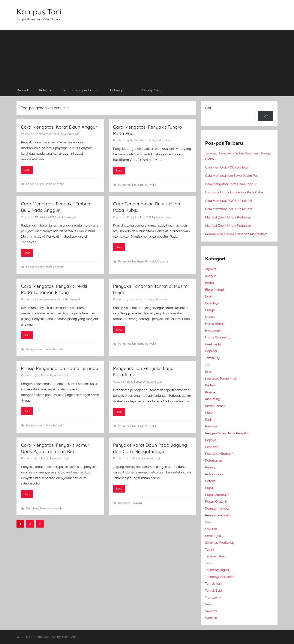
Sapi (208, 522)
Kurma (210, 392)
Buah (209, 296)
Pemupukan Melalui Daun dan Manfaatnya (236, 234)
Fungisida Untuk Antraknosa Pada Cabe (234, 192)
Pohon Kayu (214, 474)
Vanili (209, 604)
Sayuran (211, 529)
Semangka (213, 536)
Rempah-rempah (51, 508)
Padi (208, 420)
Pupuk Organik (216, 502)
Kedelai (211, 385)
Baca (27, 170)
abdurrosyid (72, 134)
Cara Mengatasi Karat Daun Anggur (59, 127)
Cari (208, 108)
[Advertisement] (147, 56)
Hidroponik (213, 331)
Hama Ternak (215, 324)
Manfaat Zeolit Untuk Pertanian (228, 217)
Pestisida (212, 447)
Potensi (211, 481)
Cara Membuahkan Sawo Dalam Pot (231, 176)
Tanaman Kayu (216, 556)
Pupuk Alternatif (217, 495)
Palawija (137, 503)
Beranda (23, 90)
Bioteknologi (214, 290)
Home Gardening (218, 337)
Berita (209, 283)
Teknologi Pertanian (220, 577)
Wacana (163, 262)
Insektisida (213, 344)
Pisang (210, 467)
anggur (210, 276)
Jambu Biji (213, 358)
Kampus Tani (39, 12)
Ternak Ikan (213, 584)
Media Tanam (215, 406)
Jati (208, 365)
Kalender (46, 90)
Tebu (209, 563)
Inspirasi (211, 351)
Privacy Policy (151, 90)
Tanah (209, 549)
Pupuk (210, 488)
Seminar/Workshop (220, 543)
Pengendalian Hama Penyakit (45, 184)
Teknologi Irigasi (217, 570)
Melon (210, 413)
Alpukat (211, 269)
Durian (210, 317)
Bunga (210, 310)
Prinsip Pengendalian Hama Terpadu (60, 368)
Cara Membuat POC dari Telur (227, 167)
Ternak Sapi (213, 590)
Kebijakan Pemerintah (221, 379)
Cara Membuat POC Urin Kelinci (228, 201)
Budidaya (32, 508)
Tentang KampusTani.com (81, 90)
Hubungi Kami (121, 90)
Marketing (213, 399)
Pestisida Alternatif (219, 454)
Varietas (211, 611)
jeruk (209, 372)
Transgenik (213, 597)
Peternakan (214, 461)
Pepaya (211, 440)
